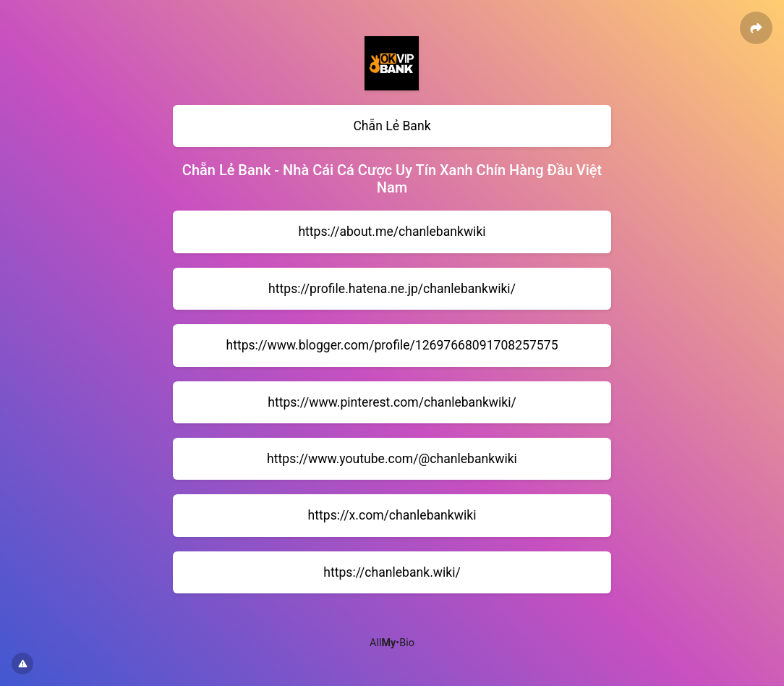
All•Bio (392, 643)
